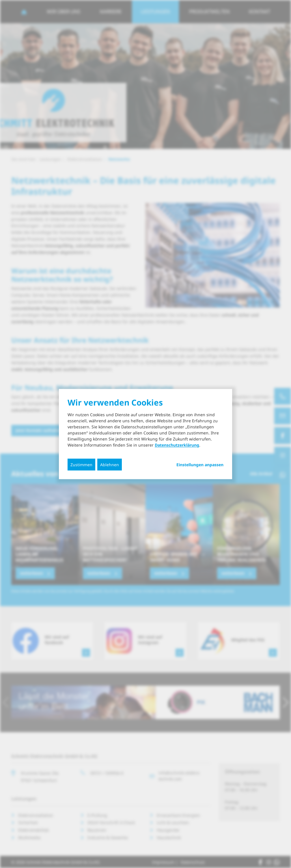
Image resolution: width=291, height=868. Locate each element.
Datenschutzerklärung (177, 445)
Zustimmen (81, 465)
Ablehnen (110, 465)
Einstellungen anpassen (200, 465)
